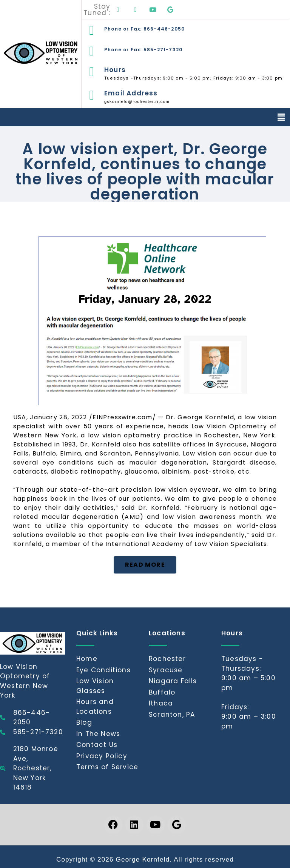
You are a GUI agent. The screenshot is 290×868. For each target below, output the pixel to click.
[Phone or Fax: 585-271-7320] (92, 51)
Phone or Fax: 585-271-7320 (143, 50)
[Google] (170, 10)
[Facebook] (118, 10)
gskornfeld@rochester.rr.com (137, 101)
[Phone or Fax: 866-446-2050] (92, 30)
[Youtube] (153, 10)
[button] (281, 117)
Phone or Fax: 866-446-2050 (144, 29)
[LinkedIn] (136, 10)
